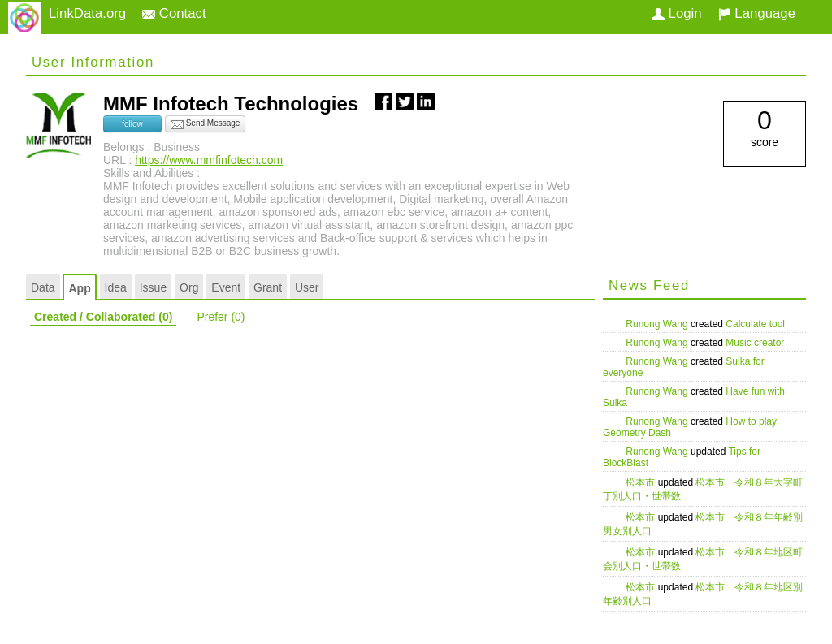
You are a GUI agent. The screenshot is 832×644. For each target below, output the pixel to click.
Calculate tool (755, 324)
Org (189, 287)
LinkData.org (87, 13)
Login (677, 13)
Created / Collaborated (103, 317)
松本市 (641, 482)
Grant (268, 287)
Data (43, 287)
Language (757, 13)
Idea (116, 287)
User (307, 287)
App (79, 288)
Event (226, 287)
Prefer (221, 317)
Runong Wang (658, 324)
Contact (174, 13)
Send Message (206, 124)
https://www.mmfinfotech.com (209, 160)
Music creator (755, 343)
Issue (153, 287)
